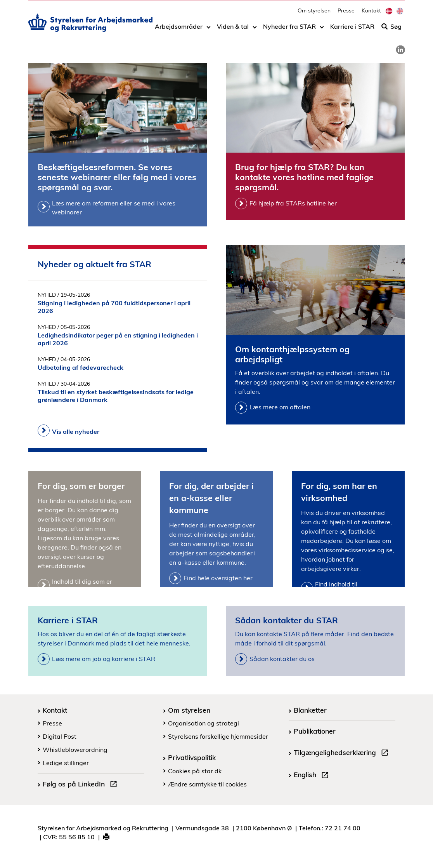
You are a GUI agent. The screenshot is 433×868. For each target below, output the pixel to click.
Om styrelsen (314, 14)
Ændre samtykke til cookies (207, 784)
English (313, 776)
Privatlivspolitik (192, 757)
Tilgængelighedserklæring (343, 753)
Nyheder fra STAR (289, 30)
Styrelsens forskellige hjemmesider (218, 736)
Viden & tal (233, 30)
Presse (346, 14)
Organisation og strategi (204, 723)
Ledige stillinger (66, 763)
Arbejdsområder (179, 30)
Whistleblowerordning (75, 750)
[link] (400, 50)
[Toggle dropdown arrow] (209, 30)
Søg (391, 30)
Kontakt (371, 14)
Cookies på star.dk (195, 771)
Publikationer (315, 731)
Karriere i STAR (352, 30)
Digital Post (60, 736)
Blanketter (310, 710)
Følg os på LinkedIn (81, 785)
